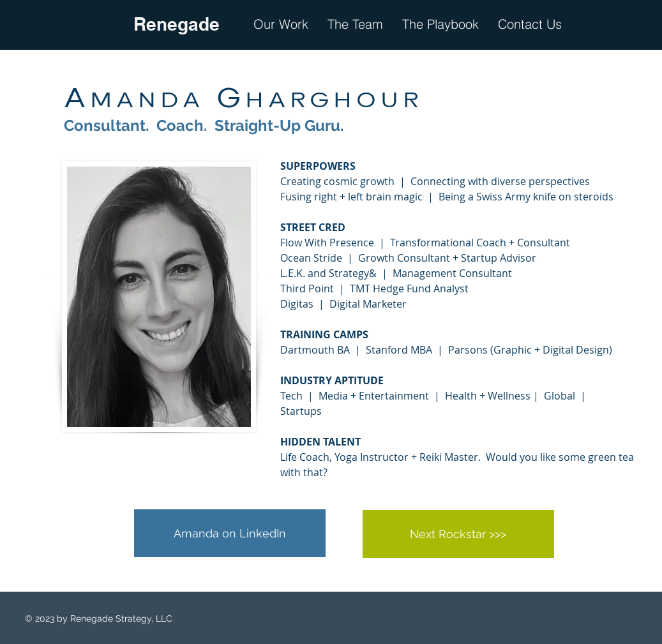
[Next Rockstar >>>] (458, 534)
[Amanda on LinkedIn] (230, 533)
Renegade (177, 24)
